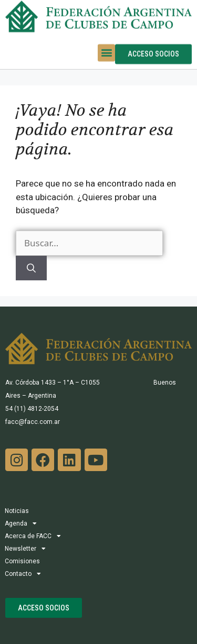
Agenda (21, 523)
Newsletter (25, 549)
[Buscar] (31, 268)
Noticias (17, 511)
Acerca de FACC (33, 536)
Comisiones (22, 561)
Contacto (23, 574)
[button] (106, 46)
